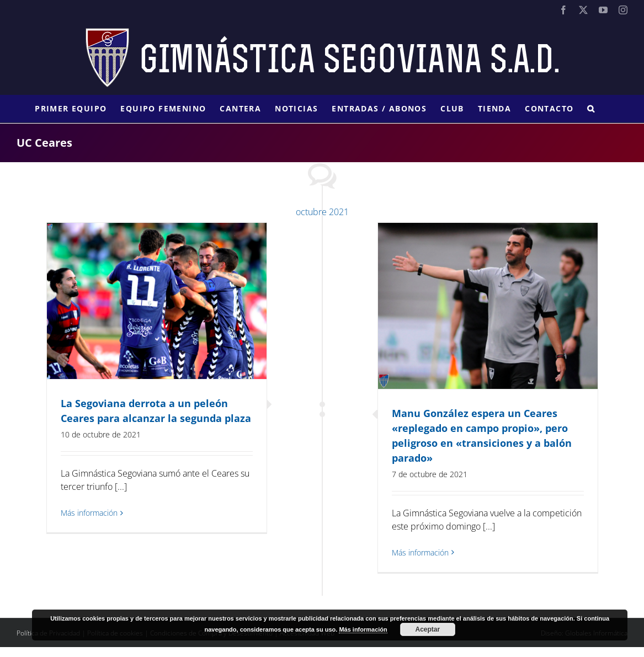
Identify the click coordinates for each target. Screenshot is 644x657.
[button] (591, 109)
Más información (363, 629)
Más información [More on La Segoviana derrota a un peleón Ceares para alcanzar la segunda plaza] (89, 513)
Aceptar (428, 629)
